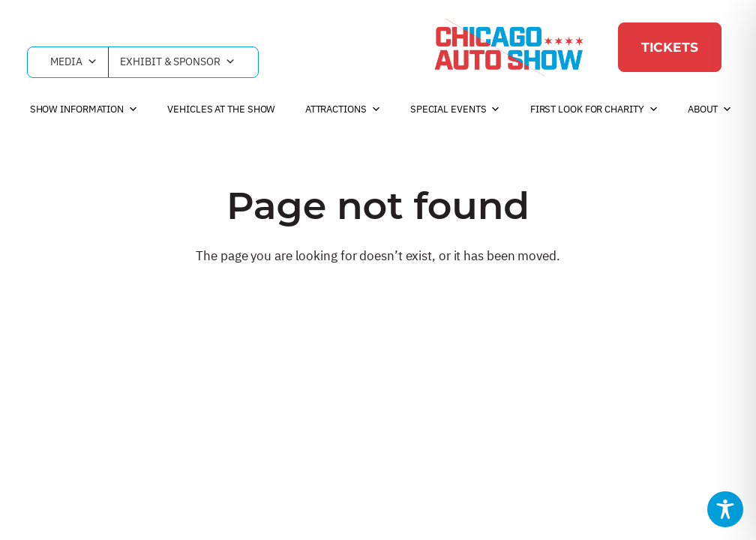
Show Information (84, 109)
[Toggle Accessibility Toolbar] (725, 509)
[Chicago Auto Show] (508, 47)
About (710, 109)
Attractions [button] (343, 109)
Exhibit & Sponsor (177, 62)
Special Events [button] (456, 109)
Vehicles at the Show (221, 109)
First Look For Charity (594, 109)
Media (73, 62)
